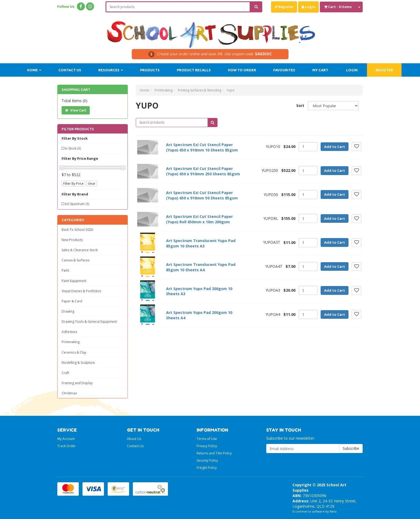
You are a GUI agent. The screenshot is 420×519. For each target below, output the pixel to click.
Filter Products (78, 129)
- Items (338, 7)
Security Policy (207, 460)
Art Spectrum (77, 204)
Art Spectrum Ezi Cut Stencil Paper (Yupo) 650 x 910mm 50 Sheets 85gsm (202, 195)
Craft (65, 373)
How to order (242, 70)
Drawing (68, 311)
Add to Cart (335, 147)
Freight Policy (207, 468)
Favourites (284, 70)
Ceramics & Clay (74, 352)
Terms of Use (207, 439)
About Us (134, 439)
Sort (300, 105)
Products (150, 70)
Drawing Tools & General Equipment (89, 322)
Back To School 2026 (77, 230)
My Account (66, 439)
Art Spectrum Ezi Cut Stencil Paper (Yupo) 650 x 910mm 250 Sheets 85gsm (203, 171)
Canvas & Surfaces (76, 260)
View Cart (76, 110)
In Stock (73, 148)
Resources (111, 70)
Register (284, 7)
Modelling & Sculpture (78, 363)
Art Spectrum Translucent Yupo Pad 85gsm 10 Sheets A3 (201, 243)
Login (308, 7)
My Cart (320, 70)
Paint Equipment (74, 281)
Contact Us (70, 70)
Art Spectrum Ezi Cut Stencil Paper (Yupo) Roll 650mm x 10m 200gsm (199, 219)
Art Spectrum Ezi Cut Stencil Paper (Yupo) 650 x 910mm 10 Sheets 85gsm (202, 147)
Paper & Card (72, 301)
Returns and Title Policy (214, 453)
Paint (65, 270)
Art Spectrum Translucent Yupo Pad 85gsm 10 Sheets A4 (201, 267)
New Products (72, 240)
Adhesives (69, 332)
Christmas (69, 393)
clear (92, 183)
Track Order (67, 446)
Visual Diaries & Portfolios (81, 291)
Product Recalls (194, 70)
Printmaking (71, 342)
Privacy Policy (207, 446)
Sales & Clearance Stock (80, 250)
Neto (333, 511)
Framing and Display (77, 383)
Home (34, 70)
